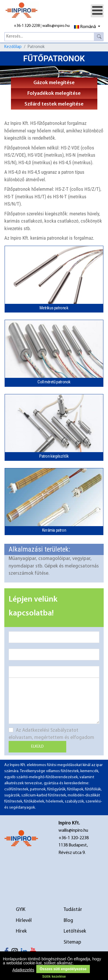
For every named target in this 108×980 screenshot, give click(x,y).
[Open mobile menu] (97, 11)
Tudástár (73, 910)
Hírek (21, 931)
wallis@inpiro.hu (56, 26)
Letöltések (75, 931)
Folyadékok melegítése (54, 94)
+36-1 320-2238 (27, 26)
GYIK (21, 910)
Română (85, 27)
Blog (68, 921)
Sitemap (72, 942)
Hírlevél (24, 921)
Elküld (37, 747)
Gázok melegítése (54, 83)
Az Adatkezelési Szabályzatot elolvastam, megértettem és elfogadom (51, 734)
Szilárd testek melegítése (54, 104)
